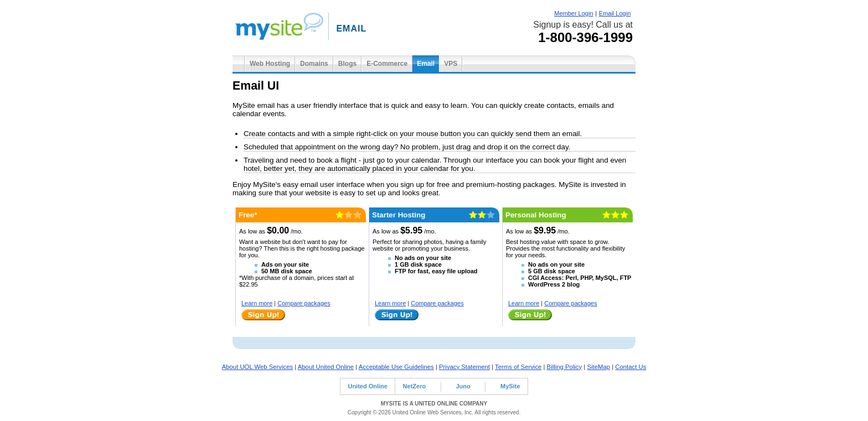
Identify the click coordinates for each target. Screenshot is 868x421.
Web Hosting (270, 64)
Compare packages (304, 303)
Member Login (573, 13)
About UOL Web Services (257, 367)
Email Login (615, 13)
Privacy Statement (464, 367)
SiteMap (598, 367)
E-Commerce (387, 64)
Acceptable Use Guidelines (396, 367)
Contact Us (631, 367)
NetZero (415, 386)
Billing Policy (565, 367)
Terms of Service (518, 367)
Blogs (347, 64)
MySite (510, 386)
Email (426, 64)
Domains (314, 64)
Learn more (257, 303)
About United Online (326, 367)
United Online (368, 386)
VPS (451, 64)
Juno (463, 386)
